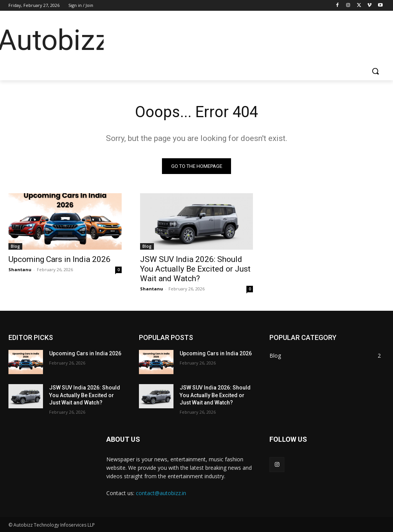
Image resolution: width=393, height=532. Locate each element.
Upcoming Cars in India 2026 (59, 259)
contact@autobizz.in (161, 493)
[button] (375, 71)
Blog (15, 246)
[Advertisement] (242, 39)
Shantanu (20, 269)
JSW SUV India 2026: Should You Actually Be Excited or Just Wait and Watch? (195, 269)
